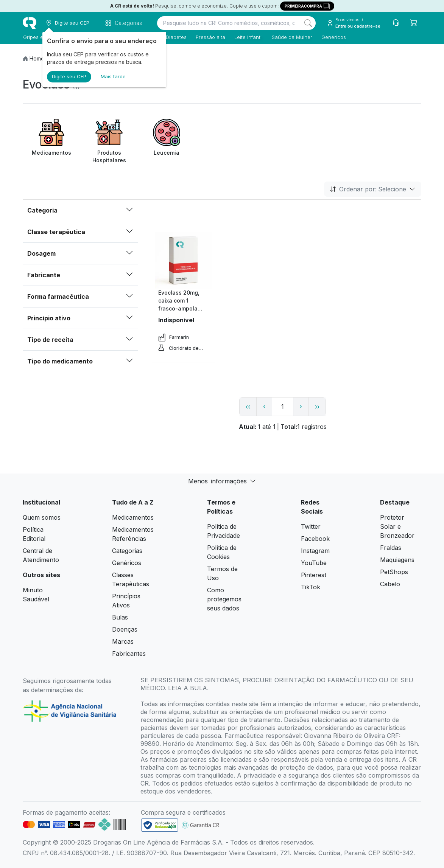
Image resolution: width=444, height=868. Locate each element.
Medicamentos (133, 517)
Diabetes (176, 37)
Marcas (123, 641)
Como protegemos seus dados (224, 599)
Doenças (125, 629)
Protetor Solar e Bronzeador (397, 526)
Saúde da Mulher (292, 37)
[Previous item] (30, 141)
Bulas (120, 617)
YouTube (314, 563)
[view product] (184, 260)
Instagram (315, 551)
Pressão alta (210, 37)
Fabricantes (129, 654)
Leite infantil (248, 37)
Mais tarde (113, 76)
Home (37, 58)
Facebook (315, 539)
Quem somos (42, 517)
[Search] (308, 23)
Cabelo (390, 584)
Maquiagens (397, 560)
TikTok (311, 587)
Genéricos (333, 37)
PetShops (394, 572)
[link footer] (160, 825)
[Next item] (414, 141)
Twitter (311, 526)
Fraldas (391, 548)
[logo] (30, 23)
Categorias (127, 551)
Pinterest (314, 575)
